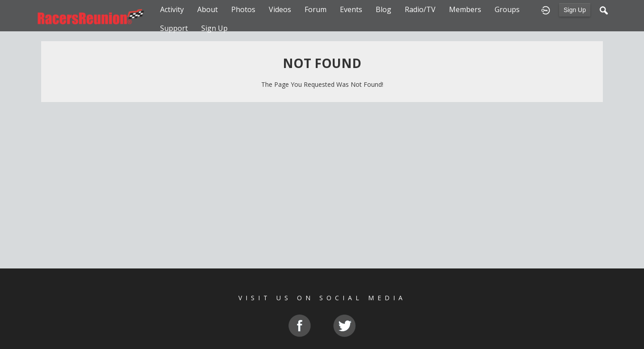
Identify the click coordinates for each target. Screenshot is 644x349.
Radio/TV (420, 9)
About (208, 9)
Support (174, 28)
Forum (316, 9)
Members (465, 9)
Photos (243, 9)
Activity (172, 9)
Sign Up (575, 10)
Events (351, 9)
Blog (383, 9)
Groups (507, 9)
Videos (280, 9)
